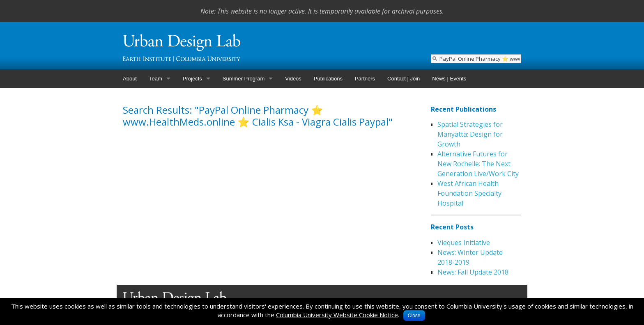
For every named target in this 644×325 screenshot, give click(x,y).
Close (414, 316)
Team (156, 79)
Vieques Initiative (464, 243)
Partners (365, 79)
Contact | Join (404, 79)
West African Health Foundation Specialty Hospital (469, 193)
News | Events (449, 79)
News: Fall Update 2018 (473, 272)
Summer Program (244, 79)
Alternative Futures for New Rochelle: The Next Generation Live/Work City (478, 164)
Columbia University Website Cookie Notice (337, 315)
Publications (328, 79)
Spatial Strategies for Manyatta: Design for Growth (470, 134)
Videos (293, 79)
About (130, 79)
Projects (192, 79)
